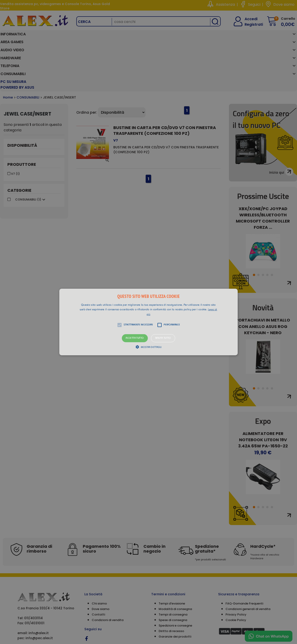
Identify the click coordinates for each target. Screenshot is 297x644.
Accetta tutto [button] (135, 338)
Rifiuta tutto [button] (163, 338)
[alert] (148, 322)
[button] (148, 322)
